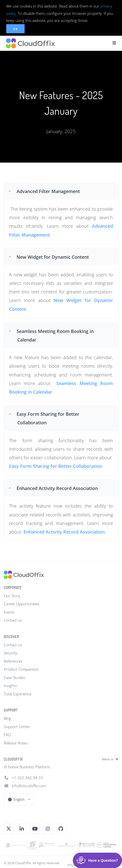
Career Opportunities (22, 604)
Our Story (12, 596)
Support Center (17, 727)
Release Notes (16, 743)
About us (110, 759)
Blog (7, 718)
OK (15, 29)
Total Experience (18, 694)
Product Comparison (21, 669)
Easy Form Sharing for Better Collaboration (56, 466)
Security (10, 653)
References (13, 661)
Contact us (13, 620)
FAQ (7, 735)
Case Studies (14, 677)
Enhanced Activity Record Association (64, 532)
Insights (10, 686)
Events (9, 612)
